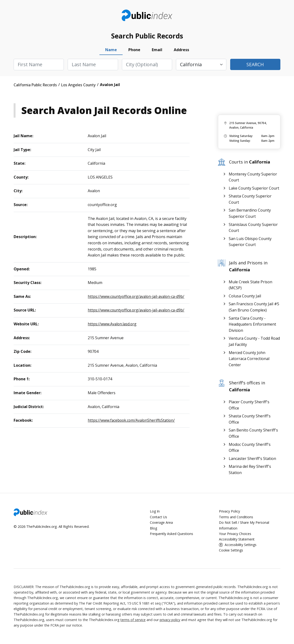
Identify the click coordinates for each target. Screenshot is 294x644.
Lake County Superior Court (254, 189)
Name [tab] (111, 51)
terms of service (133, 620)
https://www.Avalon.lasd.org (113, 325)
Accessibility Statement (237, 540)
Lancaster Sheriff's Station (252, 459)
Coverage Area (161, 523)
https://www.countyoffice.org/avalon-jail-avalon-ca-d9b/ (138, 297)
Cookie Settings (231, 551)
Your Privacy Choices (235, 534)
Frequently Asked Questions (172, 534)
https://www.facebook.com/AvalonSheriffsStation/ (132, 421)
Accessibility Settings (241, 545)
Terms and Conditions (237, 518)
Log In (155, 512)
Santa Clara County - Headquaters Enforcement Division (252, 325)
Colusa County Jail (245, 297)
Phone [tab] (134, 51)
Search (255, 66)
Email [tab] (157, 51)
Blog (154, 529)
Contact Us (159, 518)
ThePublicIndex (147, 16)
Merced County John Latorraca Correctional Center (249, 360)
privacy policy (170, 620)
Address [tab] (181, 51)
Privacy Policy (229, 512)
